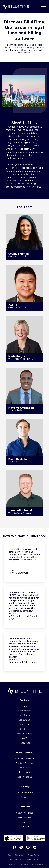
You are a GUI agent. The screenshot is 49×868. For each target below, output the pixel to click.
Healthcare (24, 729)
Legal (24, 706)
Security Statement (16, 855)
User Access (25, 817)
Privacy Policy (33, 855)
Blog (24, 822)
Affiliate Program (25, 763)
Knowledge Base (24, 813)
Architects (25, 715)
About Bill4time (25, 793)
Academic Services (25, 759)
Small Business (25, 734)
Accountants (25, 711)
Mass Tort (25, 738)
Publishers (24, 772)
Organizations (25, 777)
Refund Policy (16, 860)
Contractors (25, 725)
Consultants (24, 720)
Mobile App (25, 743)
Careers (24, 797)
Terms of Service (33, 860)
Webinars (25, 827)
